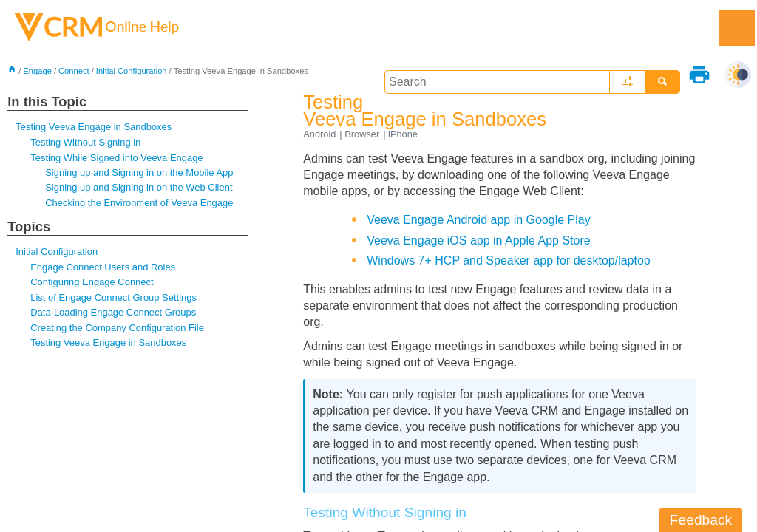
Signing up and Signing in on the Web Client (139, 187)
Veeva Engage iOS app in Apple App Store (478, 241)
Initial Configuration (132, 71)
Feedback (701, 520)
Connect (74, 71)
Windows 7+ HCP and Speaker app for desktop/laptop (509, 260)
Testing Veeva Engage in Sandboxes (94, 127)
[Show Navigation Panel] (737, 28)
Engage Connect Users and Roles (103, 267)
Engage (37, 71)
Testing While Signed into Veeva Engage (116, 158)
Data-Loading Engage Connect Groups (113, 312)
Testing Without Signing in (85, 142)
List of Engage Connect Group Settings (113, 297)
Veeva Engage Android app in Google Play (478, 220)
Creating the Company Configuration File (117, 328)
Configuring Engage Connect (92, 282)
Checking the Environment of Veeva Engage (139, 203)
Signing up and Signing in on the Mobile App (139, 173)
